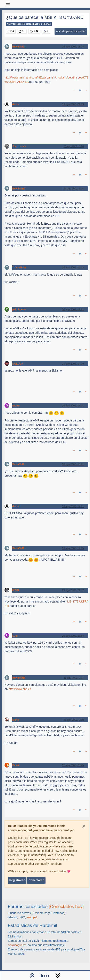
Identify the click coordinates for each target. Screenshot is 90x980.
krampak (32, 917)
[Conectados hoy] (66, 907)
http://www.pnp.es (20, 689)
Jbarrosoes (19, 146)
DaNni (16, 765)
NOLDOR (18, 364)
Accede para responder (71, 31)
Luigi (15, 636)
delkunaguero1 (17, 945)
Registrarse (17, 880)
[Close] (84, 826)
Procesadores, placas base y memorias (29, 24)
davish (16, 104)
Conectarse (36, 880)
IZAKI (16, 590)
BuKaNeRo (19, 47)
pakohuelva (19, 309)
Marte (16, 720)
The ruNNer (19, 268)
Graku (16, 406)
